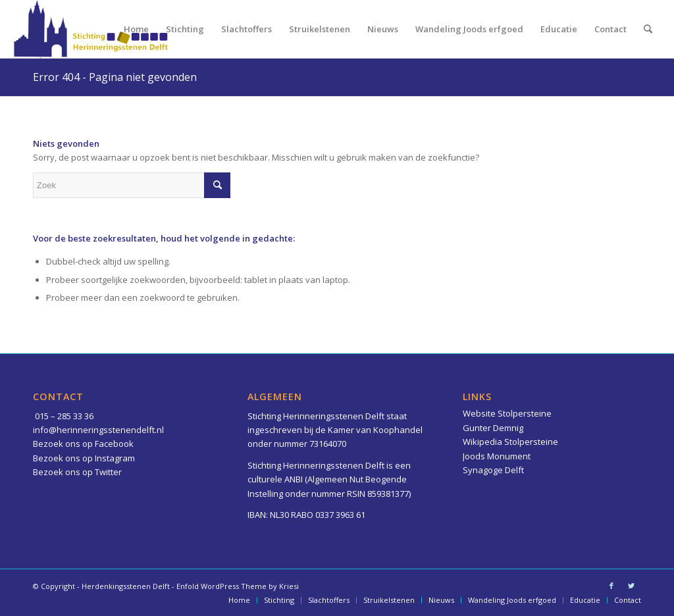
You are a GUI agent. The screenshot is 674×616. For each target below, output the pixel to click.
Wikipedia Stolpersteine (510, 442)
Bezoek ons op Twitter (77, 472)
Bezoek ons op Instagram (84, 458)
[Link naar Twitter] (631, 586)
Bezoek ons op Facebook (83, 444)
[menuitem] (136, 29)
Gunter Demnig (493, 428)
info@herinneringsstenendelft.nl (98, 430)
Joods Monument (497, 456)
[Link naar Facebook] (611, 586)
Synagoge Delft (493, 470)
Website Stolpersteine (507, 413)
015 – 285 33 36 (64, 416)
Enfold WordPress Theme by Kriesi (238, 586)
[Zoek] (648, 29)
